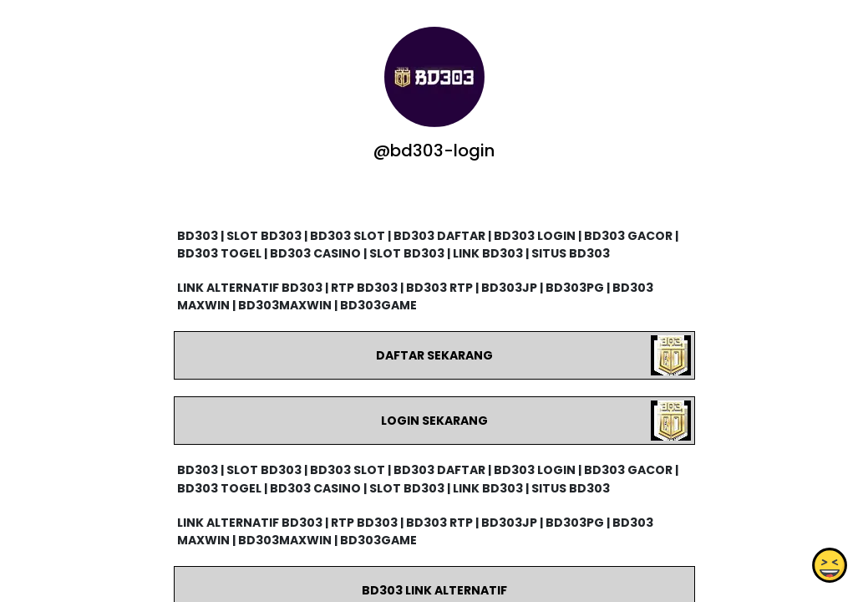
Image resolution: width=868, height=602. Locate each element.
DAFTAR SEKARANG (434, 355)
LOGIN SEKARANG (434, 421)
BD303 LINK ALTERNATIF (434, 590)
